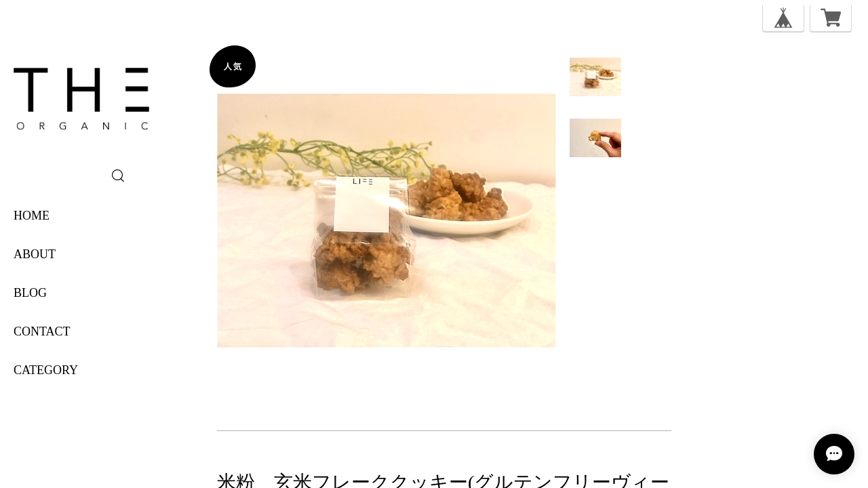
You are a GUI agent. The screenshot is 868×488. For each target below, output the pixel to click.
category (46, 370)
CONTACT (42, 331)
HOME (32, 216)
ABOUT (35, 254)
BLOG (30, 293)
